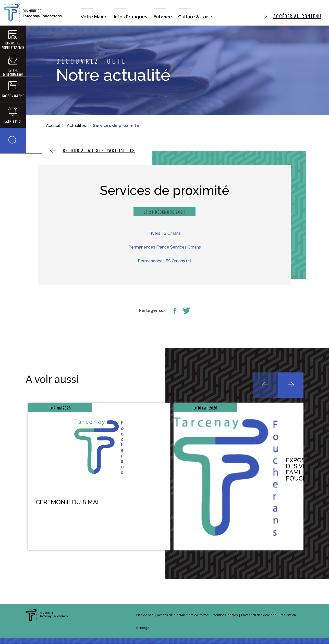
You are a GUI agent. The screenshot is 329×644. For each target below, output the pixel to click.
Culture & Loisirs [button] (196, 17)
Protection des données (259, 615)
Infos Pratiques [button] (131, 17)
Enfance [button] (163, 17)
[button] (13, 142)
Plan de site (145, 615)
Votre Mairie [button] (94, 17)
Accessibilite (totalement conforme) (183, 615)
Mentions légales (225, 615)
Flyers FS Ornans (165, 234)
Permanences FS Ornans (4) (164, 261)
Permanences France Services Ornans (165, 247)
